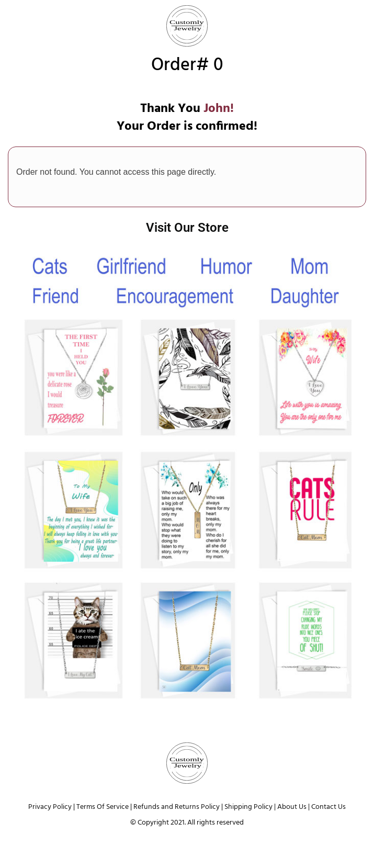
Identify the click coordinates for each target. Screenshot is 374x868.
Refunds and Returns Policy (177, 807)
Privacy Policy (50, 807)
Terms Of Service (103, 807)
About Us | (294, 807)
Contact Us (328, 807)
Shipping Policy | (250, 807)
